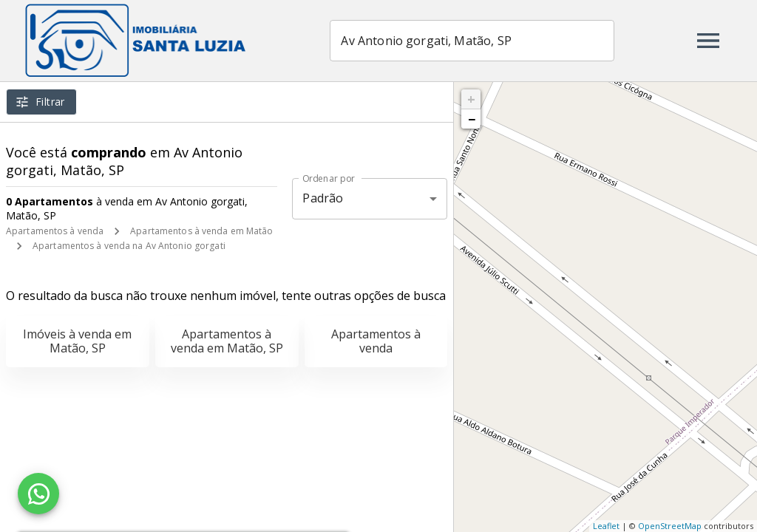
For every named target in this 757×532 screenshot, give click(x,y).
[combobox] (473, 41)
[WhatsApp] (38, 494)
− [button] (472, 119)
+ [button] (471, 99)
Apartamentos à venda (55, 231)
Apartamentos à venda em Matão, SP (227, 341)
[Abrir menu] (708, 41)
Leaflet (606, 526)
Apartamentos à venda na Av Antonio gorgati (129, 246)
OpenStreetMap (670, 526)
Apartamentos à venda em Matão (201, 231)
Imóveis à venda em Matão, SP (77, 341)
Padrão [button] (323, 198)
